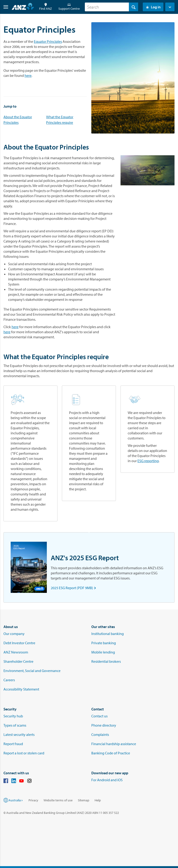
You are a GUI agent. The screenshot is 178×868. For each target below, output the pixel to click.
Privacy (33, 800)
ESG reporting (148, 461)
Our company (14, 634)
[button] (4, 7)
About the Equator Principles (18, 120)
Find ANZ (46, 7)
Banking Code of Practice (111, 753)
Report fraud (13, 744)
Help (98, 800)
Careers (9, 680)
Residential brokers (106, 661)
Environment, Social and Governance (32, 671)
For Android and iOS (107, 780)
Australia (16, 800)
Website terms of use (58, 800)
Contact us (99, 716)
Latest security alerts (19, 734)
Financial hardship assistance (114, 744)
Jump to (10, 106)
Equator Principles (48, 41)
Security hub (13, 716)
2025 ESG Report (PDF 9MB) (74, 588)
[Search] (111, 7)
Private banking (104, 643)
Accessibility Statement (21, 689)
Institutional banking (108, 634)
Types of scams (15, 725)
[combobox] (111, 7)
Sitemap (84, 800)
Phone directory (104, 725)
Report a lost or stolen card (24, 753)
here (28, 75)
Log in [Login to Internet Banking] (153, 7)
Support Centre (69, 7)
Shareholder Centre (18, 661)
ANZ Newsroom (16, 652)
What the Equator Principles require (60, 120)
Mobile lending (103, 652)
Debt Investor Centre (19, 643)
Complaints (100, 734)
